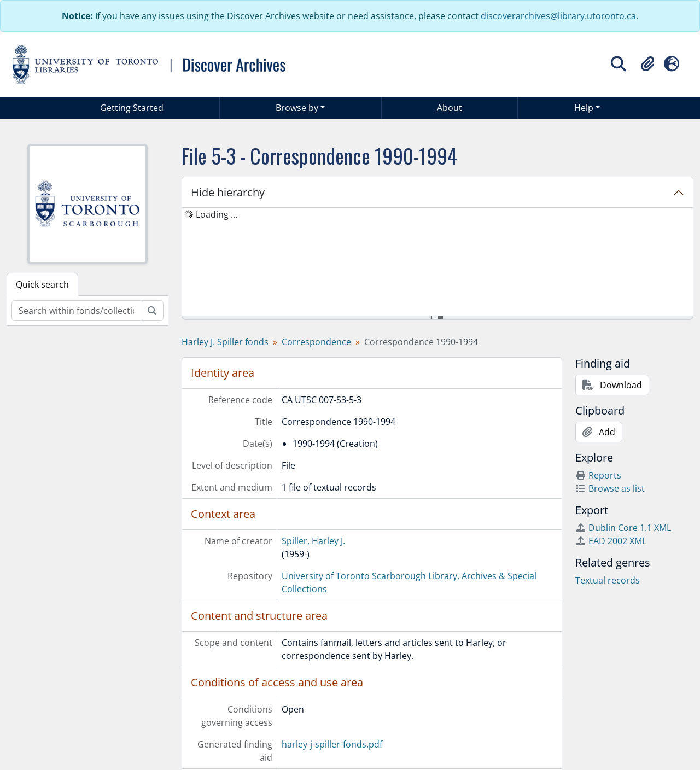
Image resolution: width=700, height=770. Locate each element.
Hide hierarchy (228, 192)
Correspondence (316, 342)
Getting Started (132, 108)
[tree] (437, 262)
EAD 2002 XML (611, 541)
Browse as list (610, 488)
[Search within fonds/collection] (76, 311)
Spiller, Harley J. (313, 541)
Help (584, 108)
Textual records (608, 580)
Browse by (297, 108)
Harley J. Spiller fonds (225, 342)
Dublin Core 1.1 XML (623, 528)
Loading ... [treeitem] (217, 214)
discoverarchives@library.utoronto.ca (558, 16)
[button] (647, 64)
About (450, 108)
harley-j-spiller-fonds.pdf (332, 744)
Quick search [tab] (42, 284)
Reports (598, 475)
